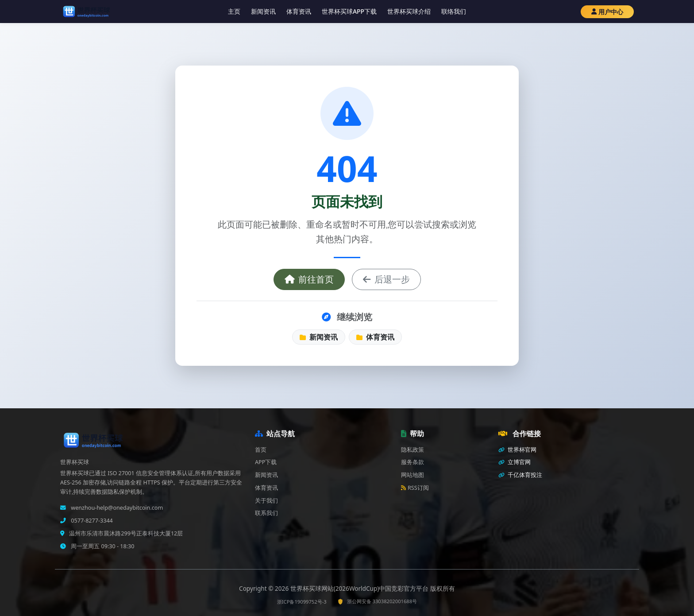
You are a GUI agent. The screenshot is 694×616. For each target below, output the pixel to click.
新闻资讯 (263, 11)
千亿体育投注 (520, 475)
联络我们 (454, 11)
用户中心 (607, 12)
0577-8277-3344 (91, 521)
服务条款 (413, 462)
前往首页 (309, 279)
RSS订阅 (415, 488)
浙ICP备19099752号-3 (302, 602)
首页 (261, 450)
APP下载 (266, 462)
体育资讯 (299, 11)
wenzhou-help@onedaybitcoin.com (116, 508)
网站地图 (413, 475)
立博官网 (515, 462)
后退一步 (386, 279)
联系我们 (266, 513)
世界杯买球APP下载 (349, 11)
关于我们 (266, 501)
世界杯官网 (517, 450)
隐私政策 (413, 450)
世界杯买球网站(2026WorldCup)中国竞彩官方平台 (360, 588)
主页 (234, 11)
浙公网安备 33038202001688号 (377, 601)
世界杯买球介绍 (409, 11)
